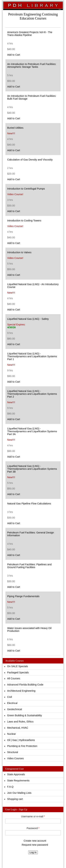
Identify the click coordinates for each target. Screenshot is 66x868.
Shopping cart (15, 799)
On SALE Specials (18, 666)
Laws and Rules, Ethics (20, 722)
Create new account (35, 841)
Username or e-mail (33, 816)
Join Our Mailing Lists (19, 793)
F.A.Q (10, 787)
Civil (10, 697)
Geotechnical (15, 709)
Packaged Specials (18, 672)
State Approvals (16, 774)
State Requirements (18, 781)
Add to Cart (14, 55)
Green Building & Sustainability (25, 715)
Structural (13, 752)
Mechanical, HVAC (18, 728)
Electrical (12, 703)
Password (33, 828)
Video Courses (15, 758)
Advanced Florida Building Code (25, 685)
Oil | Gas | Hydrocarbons (21, 740)
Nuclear (12, 734)
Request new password (35, 845)
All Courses (14, 678)
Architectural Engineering (21, 691)
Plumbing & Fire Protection (22, 746)
